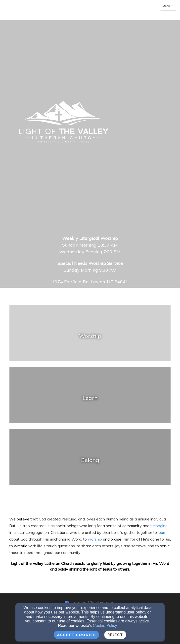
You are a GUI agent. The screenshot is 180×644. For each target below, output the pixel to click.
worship (95, 539)
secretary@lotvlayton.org (93, 602)
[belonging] (159, 526)
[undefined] (90, 336)
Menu (169, 6)
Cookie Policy (105, 626)
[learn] (162, 532)
